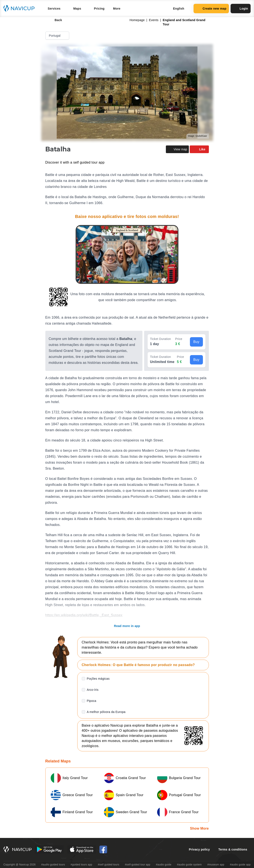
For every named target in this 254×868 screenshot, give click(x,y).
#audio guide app (240, 865)
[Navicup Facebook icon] (103, 849)
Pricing (99, 9)
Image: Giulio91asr (198, 136)
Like (199, 149)
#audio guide (164, 865)
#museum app (216, 865)
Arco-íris (93, 690)
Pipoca (92, 701)
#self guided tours (108, 865)
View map (177, 149)
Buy (196, 342)
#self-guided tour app (137, 865)
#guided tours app (82, 865)
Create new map (211, 9)
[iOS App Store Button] (82, 849)
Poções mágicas (98, 679)
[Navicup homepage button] (20, 9)
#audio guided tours (53, 865)
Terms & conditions (233, 849)
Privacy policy (199, 849)
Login (241, 9)
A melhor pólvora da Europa (106, 712)
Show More (199, 828)
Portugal (58, 36)
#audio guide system (189, 865)
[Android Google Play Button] (49, 849)
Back (55, 20)
